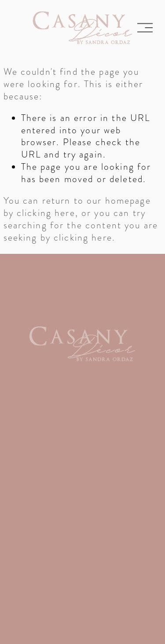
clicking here (46, 213)
